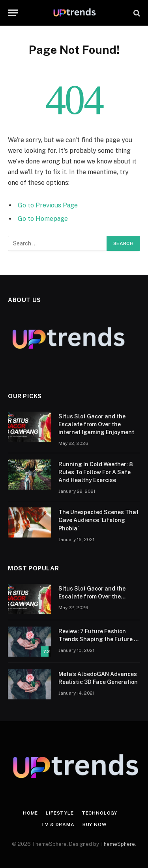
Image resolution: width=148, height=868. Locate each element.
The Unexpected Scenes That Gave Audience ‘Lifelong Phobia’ (98, 520)
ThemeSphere (118, 844)
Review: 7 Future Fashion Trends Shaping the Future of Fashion (99, 639)
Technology (99, 813)
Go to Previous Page (48, 205)
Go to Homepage (43, 219)
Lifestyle (60, 813)
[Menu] (13, 13)
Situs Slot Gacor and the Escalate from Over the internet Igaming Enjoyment (96, 424)
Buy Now (95, 824)
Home (30, 813)
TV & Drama (58, 824)
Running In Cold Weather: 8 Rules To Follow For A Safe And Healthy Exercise (96, 472)
